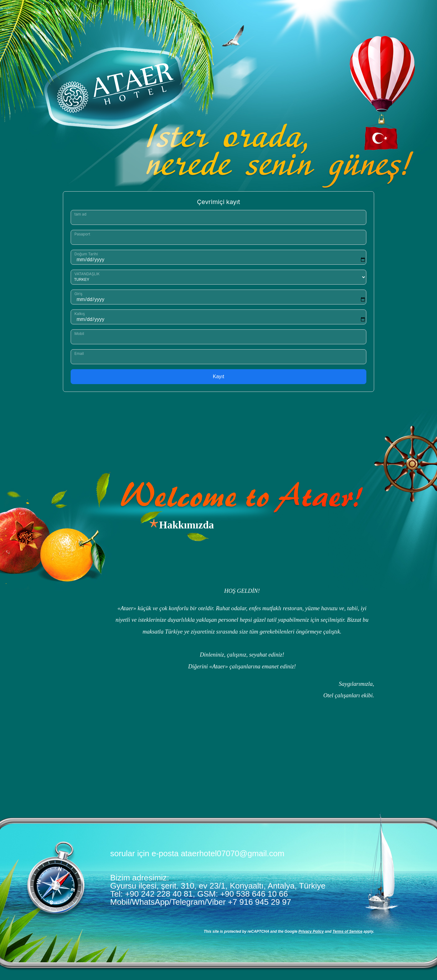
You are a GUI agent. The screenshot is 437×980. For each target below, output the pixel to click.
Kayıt (218, 376)
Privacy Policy (311, 931)
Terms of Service (347, 931)
